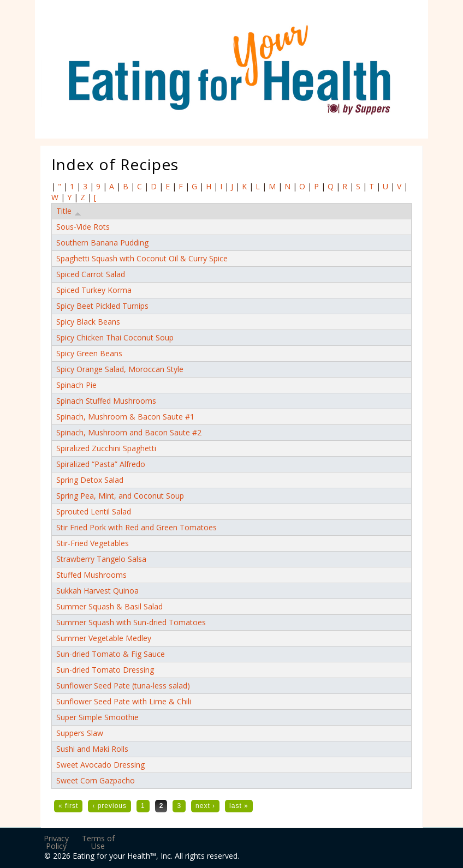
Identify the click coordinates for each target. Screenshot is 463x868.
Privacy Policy (56, 842)
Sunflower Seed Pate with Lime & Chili (124, 701)
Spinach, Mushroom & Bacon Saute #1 (125, 417)
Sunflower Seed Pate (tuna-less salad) (123, 686)
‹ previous (109, 806)
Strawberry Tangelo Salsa (101, 559)
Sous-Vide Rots (83, 227)
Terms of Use (98, 842)
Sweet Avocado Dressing (100, 765)
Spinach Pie (76, 385)
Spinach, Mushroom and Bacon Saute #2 (129, 432)
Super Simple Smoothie (97, 717)
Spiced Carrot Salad (91, 274)
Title (69, 211)
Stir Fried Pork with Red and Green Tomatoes (136, 527)
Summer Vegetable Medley (104, 638)
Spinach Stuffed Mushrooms (106, 401)
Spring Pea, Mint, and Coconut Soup (120, 496)
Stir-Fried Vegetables (93, 543)
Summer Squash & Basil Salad (109, 606)
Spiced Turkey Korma (94, 290)
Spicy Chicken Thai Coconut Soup (115, 337)
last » (239, 806)
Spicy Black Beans (88, 322)
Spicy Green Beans (89, 353)
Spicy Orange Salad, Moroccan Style (120, 369)
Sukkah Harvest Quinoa (97, 591)
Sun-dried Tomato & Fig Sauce (111, 654)
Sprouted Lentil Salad (94, 511)
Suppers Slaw (80, 733)
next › (205, 806)
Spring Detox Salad (90, 480)
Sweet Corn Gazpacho (96, 780)
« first (68, 806)
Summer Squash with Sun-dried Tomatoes (131, 622)
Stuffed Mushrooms (91, 575)
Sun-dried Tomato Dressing (105, 670)
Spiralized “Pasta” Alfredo (101, 464)
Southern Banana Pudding (102, 243)
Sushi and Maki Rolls (92, 749)
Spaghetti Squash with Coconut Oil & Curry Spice (142, 258)
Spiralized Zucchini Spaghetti (106, 448)
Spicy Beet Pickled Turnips (102, 306)
